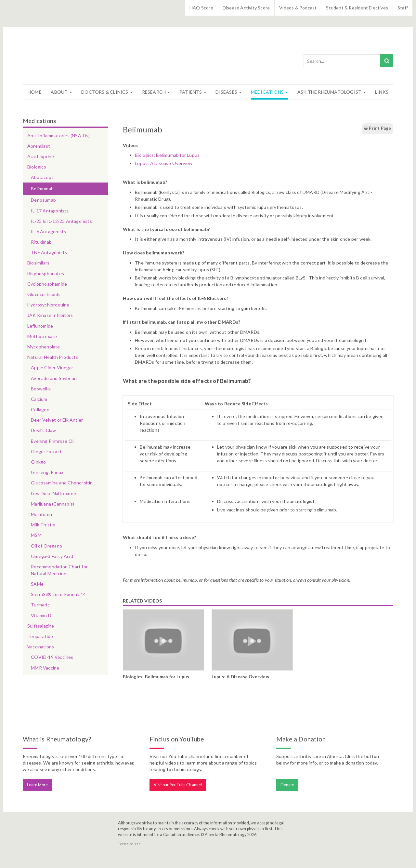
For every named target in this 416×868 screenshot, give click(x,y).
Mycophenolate (44, 347)
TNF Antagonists (49, 252)
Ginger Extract (46, 451)
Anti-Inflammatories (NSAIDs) (59, 136)
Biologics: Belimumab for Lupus (167, 155)
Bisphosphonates (46, 273)
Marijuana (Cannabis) (52, 504)
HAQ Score (201, 8)
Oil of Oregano (46, 546)
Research (156, 92)
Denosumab (43, 200)
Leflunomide (40, 326)
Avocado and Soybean (54, 378)
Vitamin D (41, 615)
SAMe (37, 584)
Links (382, 92)
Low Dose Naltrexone (53, 493)
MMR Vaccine (45, 668)
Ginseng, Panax (47, 472)
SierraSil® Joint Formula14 (58, 594)
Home (35, 92)
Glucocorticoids (44, 294)
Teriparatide (40, 636)
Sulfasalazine (41, 626)
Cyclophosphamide (47, 284)
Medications (269, 92)
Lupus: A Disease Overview (164, 163)
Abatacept (42, 177)
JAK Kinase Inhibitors (50, 315)
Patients (193, 92)
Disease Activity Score (246, 8)
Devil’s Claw (43, 430)
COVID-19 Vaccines (52, 657)
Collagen (40, 409)
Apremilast (39, 146)
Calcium (39, 399)
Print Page (377, 129)
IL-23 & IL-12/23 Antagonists (61, 221)
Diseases (228, 92)
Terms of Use (129, 844)
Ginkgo (38, 462)
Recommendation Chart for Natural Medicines (59, 570)
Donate (287, 785)
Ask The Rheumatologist (332, 92)
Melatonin (41, 514)
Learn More (38, 785)
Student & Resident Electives (357, 8)
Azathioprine (41, 156)
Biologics (37, 167)
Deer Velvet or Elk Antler (57, 420)
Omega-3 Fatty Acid (52, 556)
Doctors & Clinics (107, 92)
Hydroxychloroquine (48, 305)
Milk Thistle (43, 525)
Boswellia (41, 389)
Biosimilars (38, 263)
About (61, 92)
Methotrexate (42, 336)
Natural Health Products (53, 357)
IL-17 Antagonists (50, 211)
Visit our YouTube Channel (178, 785)
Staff (403, 8)
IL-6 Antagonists (48, 231)
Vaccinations (41, 647)
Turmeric (40, 605)
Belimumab (42, 189)
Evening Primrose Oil (53, 441)
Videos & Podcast (298, 8)
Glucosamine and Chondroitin (62, 483)
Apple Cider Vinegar (52, 367)
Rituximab (41, 242)
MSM (36, 535)
